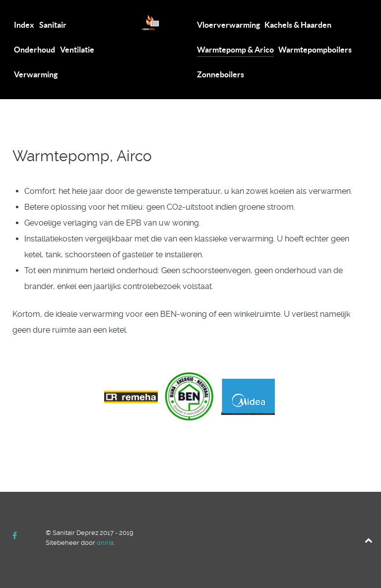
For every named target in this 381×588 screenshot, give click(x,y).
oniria (105, 543)
